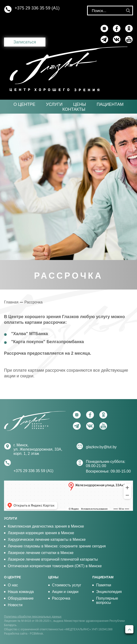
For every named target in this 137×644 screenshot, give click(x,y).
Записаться (25, 42)
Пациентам (110, 104)
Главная (11, 302)
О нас (13, 585)
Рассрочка (33, 302)
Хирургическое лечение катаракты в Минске (47, 540)
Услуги (54, 104)
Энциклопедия (109, 592)
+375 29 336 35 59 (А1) (37, 8)
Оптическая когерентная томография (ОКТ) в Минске (55, 566)
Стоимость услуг (67, 585)
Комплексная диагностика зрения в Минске (46, 526)
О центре (24, 104)
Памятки (104, 585)
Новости (15, 605)
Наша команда (21, 592)
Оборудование (21, 598)
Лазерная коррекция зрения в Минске (41, 533)
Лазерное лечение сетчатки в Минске (41, 553)
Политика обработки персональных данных (33, 617)
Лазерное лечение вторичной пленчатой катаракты (53, 559)
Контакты (74, 109)
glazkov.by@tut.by (101, 447)
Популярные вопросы (107, 600)
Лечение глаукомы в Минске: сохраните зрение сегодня (57, 546)
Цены (80, 104)
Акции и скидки (65, 592)
